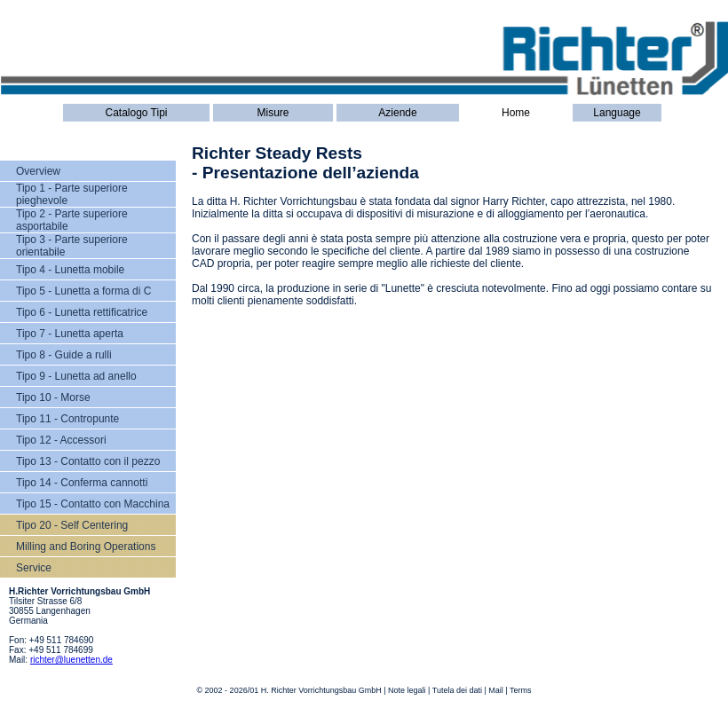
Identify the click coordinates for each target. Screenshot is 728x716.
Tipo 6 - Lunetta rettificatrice (82, 312)
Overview (38, 171)
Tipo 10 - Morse (53, 397)
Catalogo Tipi (136, 113)
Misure (273, 113)
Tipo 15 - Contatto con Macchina (93, 504)
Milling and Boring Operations (86, 547)
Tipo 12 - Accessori (61, 440)
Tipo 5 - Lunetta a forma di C (83, 291)
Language (617, 113)
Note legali (407, 690)
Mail (496, 690)
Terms (521, 690)
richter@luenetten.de (71, 660)
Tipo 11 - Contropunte (67, 419)
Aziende (397, 113)
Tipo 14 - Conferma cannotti (82, 483)
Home (516, 113)
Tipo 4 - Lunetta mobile (70, 270)
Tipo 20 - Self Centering (72, 525)
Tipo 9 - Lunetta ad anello (76, 376)
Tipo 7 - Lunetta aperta (70, 334)
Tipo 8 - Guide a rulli (64, 355)
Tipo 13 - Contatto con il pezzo (88, 461)
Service (34, 568)
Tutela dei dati (457, 690)
